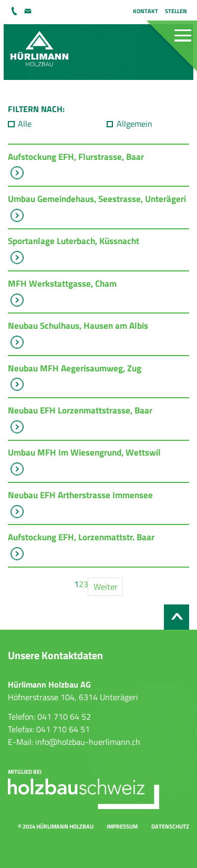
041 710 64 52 (15, 11)
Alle (25, 124)
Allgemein (134, 124)
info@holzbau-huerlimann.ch (28, 11)
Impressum (122, 826)
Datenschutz (170, 826)
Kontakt (146, 11)
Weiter (106, 587)
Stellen (176, 11)
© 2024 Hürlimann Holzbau (56, 826)
